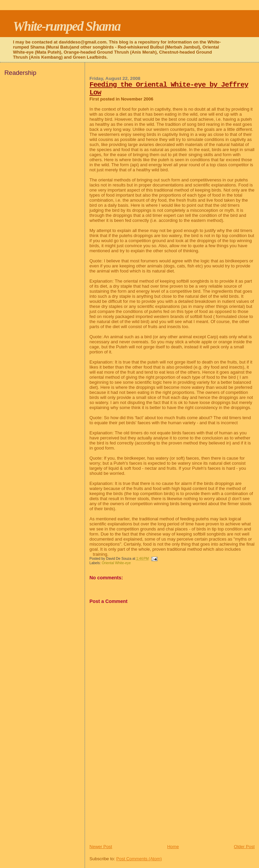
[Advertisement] (140, 797)
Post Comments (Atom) (139, 859)
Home (173, 847)
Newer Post (101, 847)
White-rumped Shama (66, 26)
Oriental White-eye (116, 563)
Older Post (244, 847)
